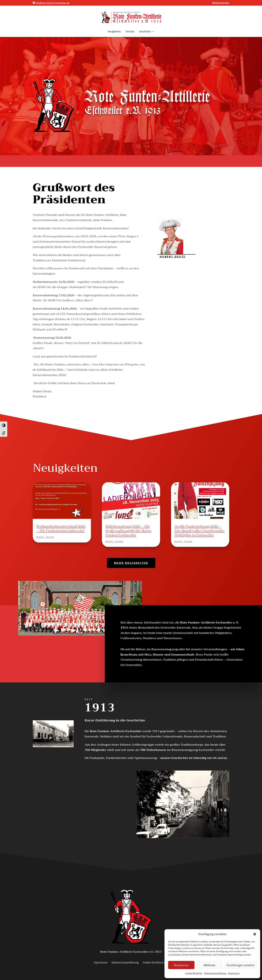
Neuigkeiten (114, 32)
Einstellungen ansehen (241, 965)
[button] (255, 934)
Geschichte (145, 32)
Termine (130, 32)
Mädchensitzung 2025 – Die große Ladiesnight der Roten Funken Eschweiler (128, 531)
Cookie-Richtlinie (194, 973)
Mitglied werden (221, 3)
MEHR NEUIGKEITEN (131, 563)
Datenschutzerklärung (215, 973)
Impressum (234, 973)
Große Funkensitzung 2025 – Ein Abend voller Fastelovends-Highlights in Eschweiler (200, 531)
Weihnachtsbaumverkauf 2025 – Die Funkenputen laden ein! (61, 529)
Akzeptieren (181, 965)
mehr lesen (45, 537)
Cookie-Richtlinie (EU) (156, 963)
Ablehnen (210, 965)
